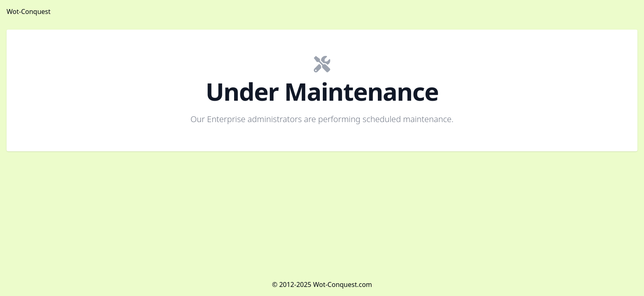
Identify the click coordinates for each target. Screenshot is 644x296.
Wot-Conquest (29, 12)
